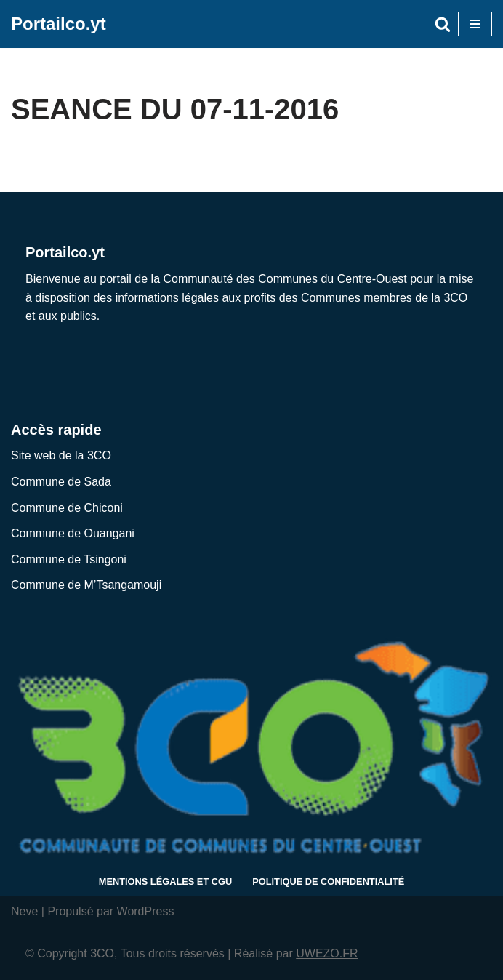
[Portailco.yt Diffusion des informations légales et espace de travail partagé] (59, 24)
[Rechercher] (443, 24)
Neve (24, 911)
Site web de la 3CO (61, 455)
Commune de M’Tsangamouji (86, 585)
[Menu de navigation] (475, 24)
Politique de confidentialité (328, 881)
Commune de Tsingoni (69, 559)
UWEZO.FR (327, 953)
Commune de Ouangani (73, 533)
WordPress (146, 911)
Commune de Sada (61, 482)
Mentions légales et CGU (165, 881)
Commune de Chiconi (67, 508)
